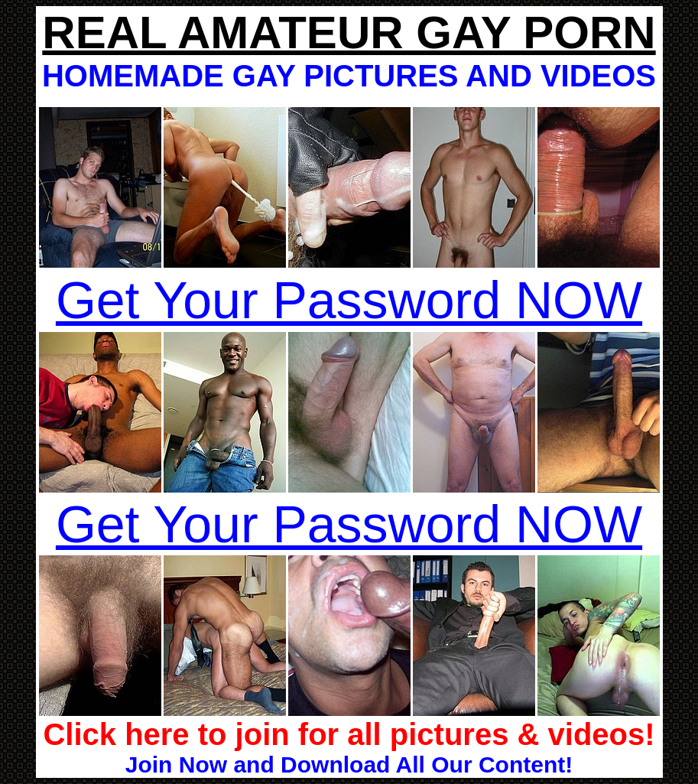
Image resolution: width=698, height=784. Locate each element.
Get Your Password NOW (349, 300)
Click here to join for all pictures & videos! (349, 734)
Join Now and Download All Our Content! (349, 764)
